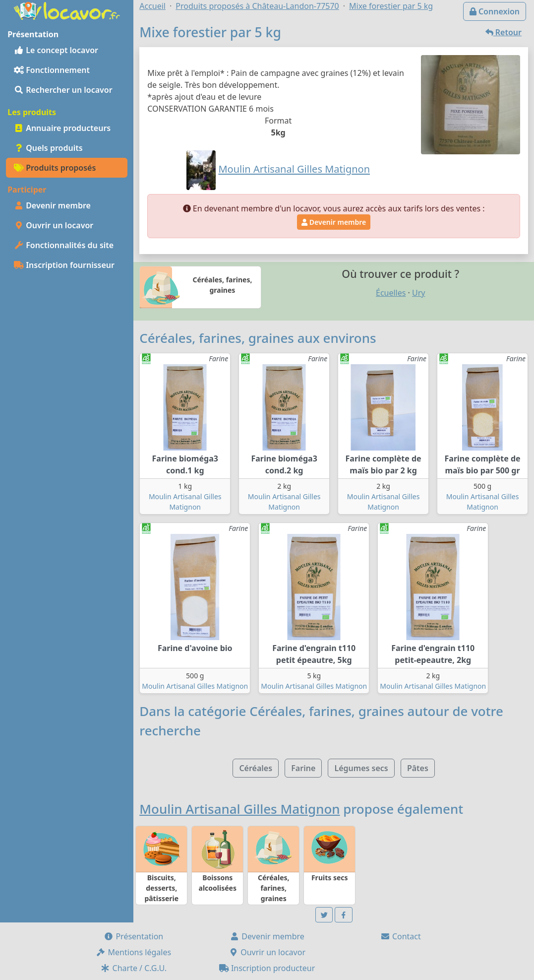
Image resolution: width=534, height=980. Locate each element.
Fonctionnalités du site (64, 245)
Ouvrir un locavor (54, 225)
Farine (303, 768)
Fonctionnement (52, 70)
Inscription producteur (267, 968)
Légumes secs (361, 768)
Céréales (256, 768)
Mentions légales (133, 952)
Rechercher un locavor (63, 90)
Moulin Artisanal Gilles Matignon (195, 686)
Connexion (495, 11)
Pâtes (418, 768)
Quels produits (48, 148)
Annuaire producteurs (62, 128)
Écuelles (391, 293)
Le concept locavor (56, 50)
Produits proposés (55, 168)
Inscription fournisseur (64, 265)
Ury (418, 293)
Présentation (133, 936)
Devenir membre (52, 205)
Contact (401, 936)
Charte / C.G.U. (133, 968)
